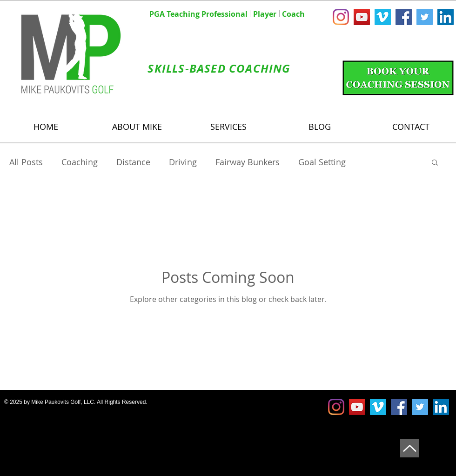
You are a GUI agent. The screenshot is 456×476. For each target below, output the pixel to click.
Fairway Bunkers (248, 162)
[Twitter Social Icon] (425, 17)
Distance (133, 162)
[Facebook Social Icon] (404, 17)
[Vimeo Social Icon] (383, 17)
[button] (435, 163)
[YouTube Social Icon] (362, 17)
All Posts (26, 162)
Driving (183, 162)
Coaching (80, 162)
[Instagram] (341, 17)
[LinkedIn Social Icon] (446, 17)
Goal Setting (322, 162)
